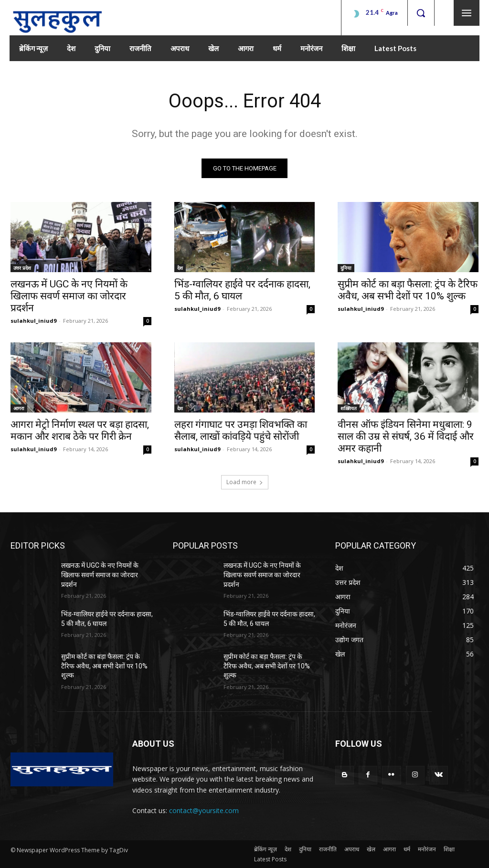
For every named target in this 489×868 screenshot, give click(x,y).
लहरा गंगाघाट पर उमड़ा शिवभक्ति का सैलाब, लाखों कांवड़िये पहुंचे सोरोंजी (241, 431)
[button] (421, 13)
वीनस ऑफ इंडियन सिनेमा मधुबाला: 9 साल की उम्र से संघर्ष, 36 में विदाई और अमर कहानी (406, 437)
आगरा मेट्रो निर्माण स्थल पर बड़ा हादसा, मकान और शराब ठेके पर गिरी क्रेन (80, 431)
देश (180, 268)
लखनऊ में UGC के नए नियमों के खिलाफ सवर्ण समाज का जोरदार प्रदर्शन (69, 296)
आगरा (19, 409)
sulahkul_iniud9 (33, 321)
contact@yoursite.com (204, 811)
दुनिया (346, 268)
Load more (245, 482)
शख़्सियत (349, 409)
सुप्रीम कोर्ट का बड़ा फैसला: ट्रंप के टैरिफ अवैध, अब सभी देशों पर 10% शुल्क (408, 291)
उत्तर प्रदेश (22, 268)
